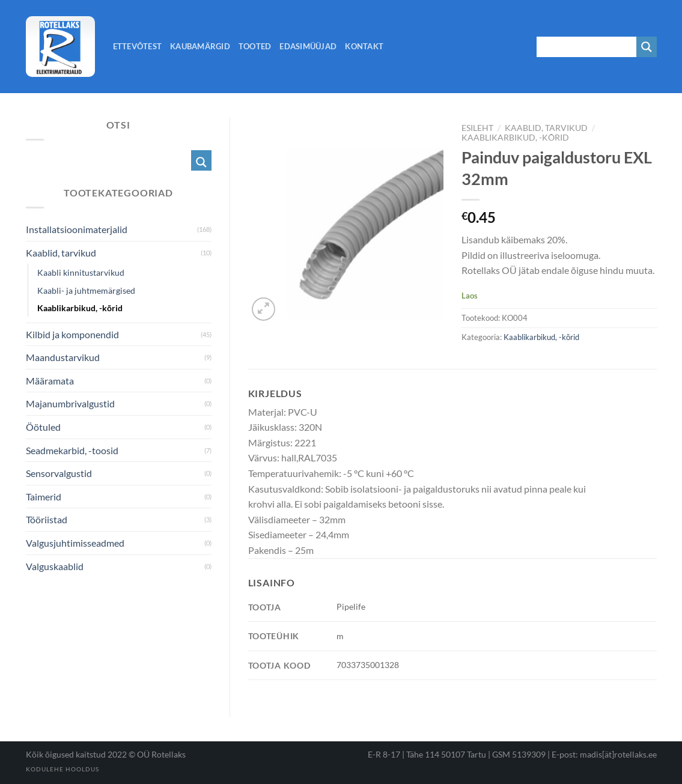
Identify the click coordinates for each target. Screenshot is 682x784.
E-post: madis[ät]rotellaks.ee (604, 754)
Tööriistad (47, 519)
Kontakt (364, 46)
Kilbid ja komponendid (72, 334)
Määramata (50, 381)
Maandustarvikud (63, 357)
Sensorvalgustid (59, 473)
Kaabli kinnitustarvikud (81, 272)
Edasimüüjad (308, 46)
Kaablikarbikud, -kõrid (515, 138)
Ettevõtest (138, 46)
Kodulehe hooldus (62, 769)
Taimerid (44, 497)
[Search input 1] (587, 47)
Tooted (255, 46)
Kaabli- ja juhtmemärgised (86, 290)
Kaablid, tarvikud (546, 128)
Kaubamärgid (200, 46)
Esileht (477, 128)
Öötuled (43, 427)
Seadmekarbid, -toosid (72, 450)
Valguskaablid (55, 566)
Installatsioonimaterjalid (77, 229)
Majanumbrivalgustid (70, 403)
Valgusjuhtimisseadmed (75, 543)
